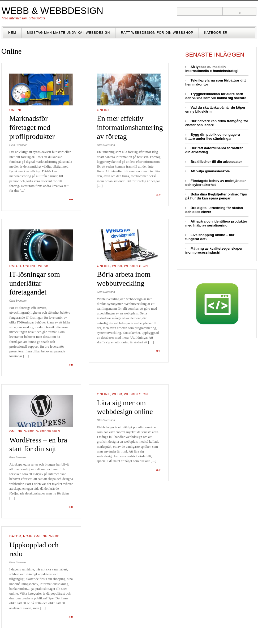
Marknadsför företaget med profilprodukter (32, 127)
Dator (15, 266)
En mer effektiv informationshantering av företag (130, 127)
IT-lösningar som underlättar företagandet (35, 283)
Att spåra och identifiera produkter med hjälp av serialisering (216, 223)
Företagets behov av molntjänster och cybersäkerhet (216, 183)
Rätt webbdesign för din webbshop (157, 33)
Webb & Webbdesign (52, 10)
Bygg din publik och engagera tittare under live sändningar (213, 137)
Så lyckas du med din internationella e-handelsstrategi (212, 69)
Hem (12, 33)
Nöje (28, 536)
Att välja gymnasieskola (210, 171)
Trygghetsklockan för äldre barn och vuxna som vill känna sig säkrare (216, 96)
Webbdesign (136, 266)
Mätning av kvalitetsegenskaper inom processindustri (214, 250)
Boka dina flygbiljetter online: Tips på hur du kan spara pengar (216, 196)
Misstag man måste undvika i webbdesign (69, 33)
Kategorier (216, 33)
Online (16, 110)
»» (71, 199)
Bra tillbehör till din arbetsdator (216, 162)
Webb (43, 266)
